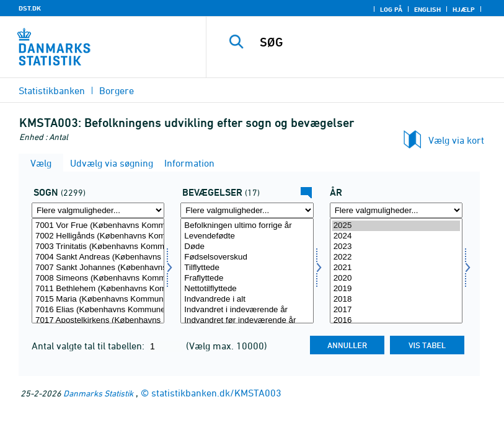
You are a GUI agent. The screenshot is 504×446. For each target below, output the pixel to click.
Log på (391, 9)
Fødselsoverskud (247, 257)
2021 (396, 268)
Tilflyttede (247, 268)
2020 (396, 278)
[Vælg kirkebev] (247, 271)
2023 (396, 247)
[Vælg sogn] (98, 271)
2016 (396, 321)
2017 (396, 310)
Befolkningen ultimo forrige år (247, 226)
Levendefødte (247, 236)
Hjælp (464, 9)
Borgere (117, 90)
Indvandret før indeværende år (247, 321)
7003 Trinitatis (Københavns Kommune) (98, 247)
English (427, 9)
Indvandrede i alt (247, 300)
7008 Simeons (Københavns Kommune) (98, 278)
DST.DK (30, 8)
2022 (396, 257)
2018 (396, 300)
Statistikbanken (52, 90)
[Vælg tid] (396, 271)
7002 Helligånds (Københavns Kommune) (98, 236)
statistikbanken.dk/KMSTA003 (216, 393)
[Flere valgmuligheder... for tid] (396, 210)
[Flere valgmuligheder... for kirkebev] (247, 210)
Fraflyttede (247, 278)
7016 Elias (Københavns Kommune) (98, 310)
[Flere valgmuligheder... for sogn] (98, 210)
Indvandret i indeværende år (247, 310)
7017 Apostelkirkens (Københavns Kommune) (98, 321)
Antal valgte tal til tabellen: (89, 346)
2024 (396, 236)
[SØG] (373, 42)
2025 (396, 226)
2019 (396, 289)
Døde (247, 247)
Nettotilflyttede (247, 289)
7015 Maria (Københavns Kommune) (98, 300)
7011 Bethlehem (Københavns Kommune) (98, 289)
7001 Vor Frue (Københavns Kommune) (98, 226)
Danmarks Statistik (98, 393)
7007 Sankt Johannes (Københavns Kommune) (98, 268)
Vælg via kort (456, 140)
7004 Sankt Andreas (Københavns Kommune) (98, 257)
